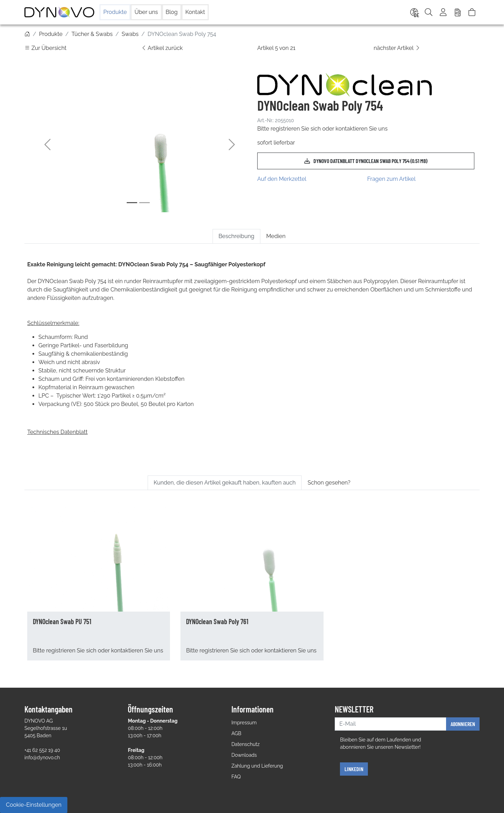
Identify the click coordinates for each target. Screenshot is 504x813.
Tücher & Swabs (92, 34)
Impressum (244, 723)
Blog (172, 12)
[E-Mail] (391, 724)
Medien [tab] (276, 236)
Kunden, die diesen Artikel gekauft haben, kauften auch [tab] (225, 483)
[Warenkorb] (472, 12)
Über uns (146, 12)
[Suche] (429, 12)
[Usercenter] (444, 12)
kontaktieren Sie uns (361, 129)
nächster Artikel (397, 48)
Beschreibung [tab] (236, 236)
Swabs (130, 34)
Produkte (115, 12)
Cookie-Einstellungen (34, 805)
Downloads (244, 755)
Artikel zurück (162, 48)
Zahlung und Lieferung (257, 766)
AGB (236, 733)
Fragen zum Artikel (391, 179)
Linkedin (354, 769)
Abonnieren (463, 724)
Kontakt (195, 12)
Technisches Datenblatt (57, 432)
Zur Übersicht (45, 48)
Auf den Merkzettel (282, 179)
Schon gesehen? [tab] (329, 483)
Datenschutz (246, 744)
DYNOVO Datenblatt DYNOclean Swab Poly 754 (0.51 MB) (366, 161)
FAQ (236, 777)
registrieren (285, 129)
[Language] (414, 12)
